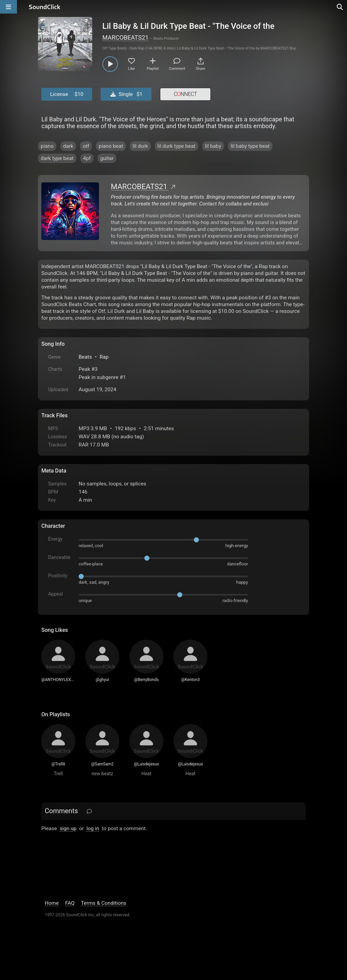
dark (68, 146)
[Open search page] (340, 7)
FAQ (70, 903)
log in (93, 828)
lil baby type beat (250, 146)
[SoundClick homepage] (45, 7)
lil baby (213, 146)
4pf (87, 158)
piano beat (111, 146)
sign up (68, 828)
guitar (107, 158)
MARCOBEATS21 (125, 37)
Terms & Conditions (104, 903)
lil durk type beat (177, 146)
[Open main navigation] (8, 7)
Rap (104, 357)
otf (86, 146)
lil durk (140, 146)
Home (52, 903)
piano (47, 146)
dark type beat (57, 158)
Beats (85, 357)
